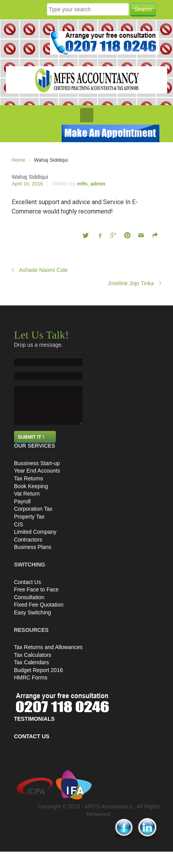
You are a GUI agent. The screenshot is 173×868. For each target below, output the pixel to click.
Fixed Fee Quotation (39, 605)
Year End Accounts (37, 471)
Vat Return (27, 494)
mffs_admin (91, 184)
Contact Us (28, 582)
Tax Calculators (33, 655)
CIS (19, 524)
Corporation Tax (33, 509)
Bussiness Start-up (37, 463)
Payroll (22, 501)
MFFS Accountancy (110, 806)
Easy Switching (33, 612)
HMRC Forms (31, 677)
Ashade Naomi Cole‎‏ (44, 270)
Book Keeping (31, 486)
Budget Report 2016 (38, 670)
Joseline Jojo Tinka (131, 283)
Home (19, 160)
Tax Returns (29, 478)
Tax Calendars (32, 662)
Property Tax (29, 517)
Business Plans (33, 547)
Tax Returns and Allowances (48, 647)
